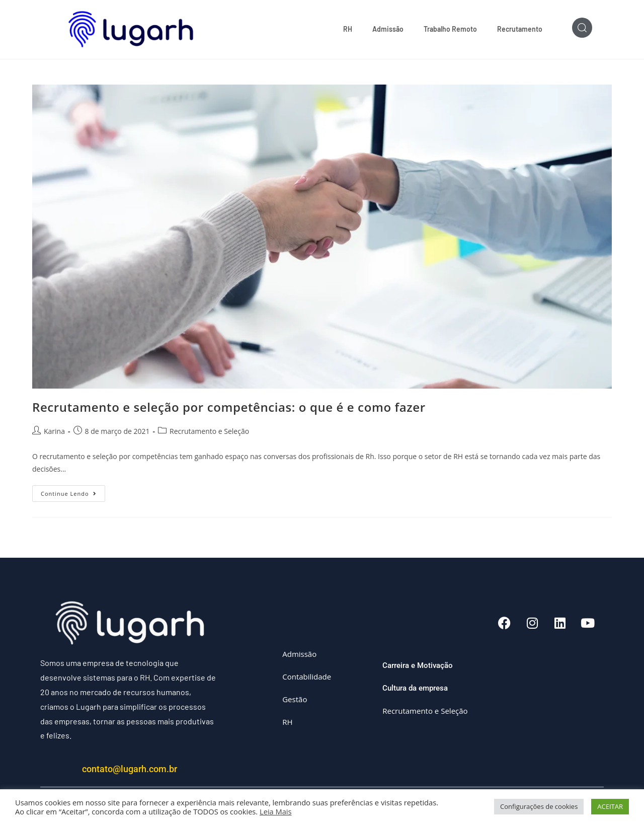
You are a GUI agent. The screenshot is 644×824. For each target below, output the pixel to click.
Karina (54, 431)
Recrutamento (520, 29)
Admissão (388, 29)
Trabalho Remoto (450, 29)
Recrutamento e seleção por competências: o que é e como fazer (229, 407)
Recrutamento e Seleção (209, 431)
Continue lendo (73, 492)
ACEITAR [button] (610, 806)
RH (348, 29)
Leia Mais (276, 811)
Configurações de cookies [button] (539, 806)
